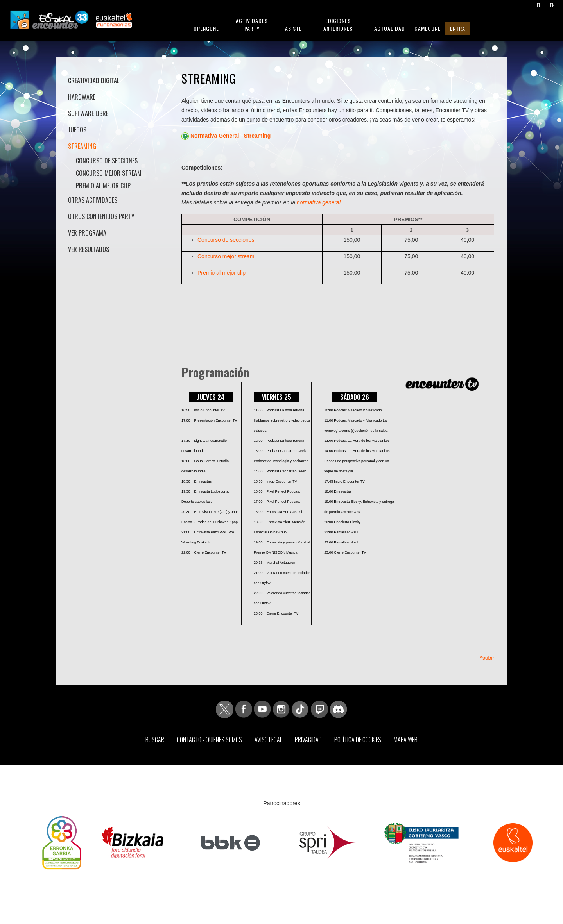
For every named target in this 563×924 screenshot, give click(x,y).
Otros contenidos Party (101, 216)
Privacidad (308, 740)
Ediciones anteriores (338, 24)
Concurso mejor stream (109, 173)
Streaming (82, 146)
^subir (487, 658)
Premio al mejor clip (103, 186)
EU (539, 5)
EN (552, 5)
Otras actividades (93, 200)
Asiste (293, 28)
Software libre (88, 113)
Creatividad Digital (94, 80)
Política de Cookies (358, 740)
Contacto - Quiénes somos (209, 740)
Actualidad (390, 28)
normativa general (319, 202)
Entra (458, 28)
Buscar (155, 740)
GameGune (428, 28)
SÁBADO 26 (355, 397)
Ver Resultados (89, 249)
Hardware (82, 97)
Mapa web (406, 740)
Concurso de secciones (107, 161)
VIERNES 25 (277, 397)
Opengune (206, 28)
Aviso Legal (268, 740)
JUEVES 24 (211, 397)
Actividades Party (252, 24)
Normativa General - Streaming (230, 136)
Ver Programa (87, 233)
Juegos (77, 130)
